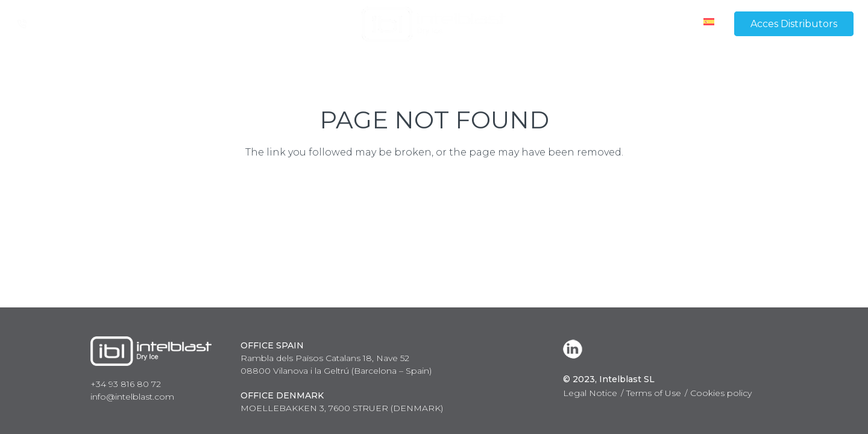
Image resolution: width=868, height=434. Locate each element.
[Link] (434, 24)
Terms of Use (654, 393)
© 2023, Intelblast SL (609, 379)
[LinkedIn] (575, 349)
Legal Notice (590, 393)
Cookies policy (721, 393)
